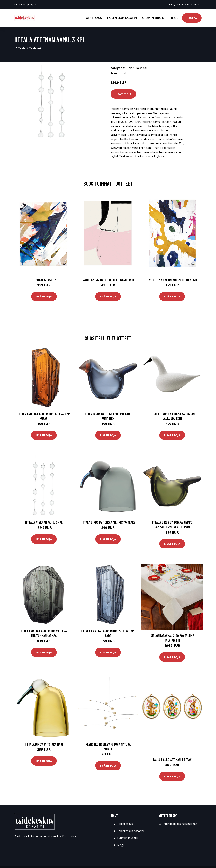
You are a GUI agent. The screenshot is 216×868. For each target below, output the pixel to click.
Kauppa (192, 18)
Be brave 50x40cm (44, 280)
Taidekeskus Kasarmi (122, 18)
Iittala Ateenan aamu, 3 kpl (44, 522)
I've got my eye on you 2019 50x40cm (172, 280)
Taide (22, 48)
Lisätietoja (123, 94)
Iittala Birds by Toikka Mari (44, 744)
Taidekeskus (93, 18)
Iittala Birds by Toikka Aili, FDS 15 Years (108, 522)
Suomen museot (154, 18)
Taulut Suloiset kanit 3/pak (172, 759)
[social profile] (40, 5)
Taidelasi (35, 48)
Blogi (175, 18)
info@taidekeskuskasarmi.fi (184, 4)
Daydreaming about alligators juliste (108, 280)
